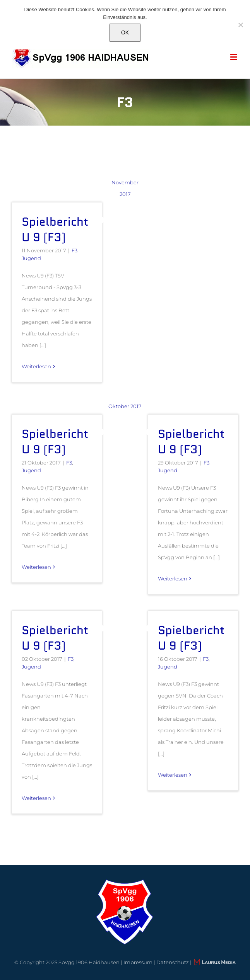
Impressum (138, 962)
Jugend (31, 258)
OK (125, 32)
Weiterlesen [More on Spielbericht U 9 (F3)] (36, 366)
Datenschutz (173, 962)
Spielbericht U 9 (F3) (55, 229)
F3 (74, 250)
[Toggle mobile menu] (234, 57)
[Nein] (240, 25)
